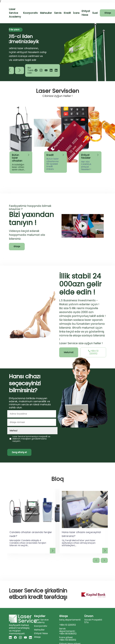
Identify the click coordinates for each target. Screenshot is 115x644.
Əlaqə (17, 246)
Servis (58, 13)
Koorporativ (30, 13)
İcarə (76, 13)
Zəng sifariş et (19, 452)
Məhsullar (46, 13)
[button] (20, 70)
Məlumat (69, 352)
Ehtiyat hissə (41, 633)
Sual (95, 13)
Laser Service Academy (15, 13)
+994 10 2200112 (93, 352)
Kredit (67, 13)
